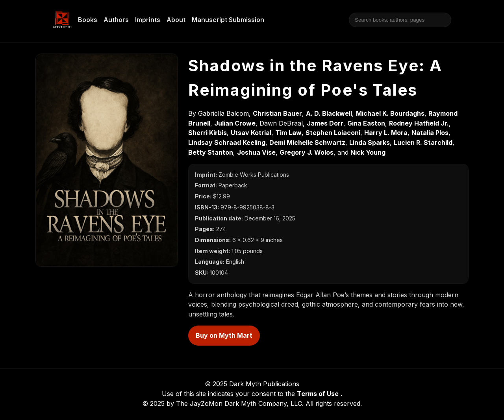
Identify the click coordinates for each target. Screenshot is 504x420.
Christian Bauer (277, 113)
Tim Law (288, 133)
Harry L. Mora (386, 133)
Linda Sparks (370, 142)
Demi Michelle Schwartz (307, 142)
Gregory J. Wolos (307, 152)
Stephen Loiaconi (333, 133)
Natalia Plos (430, 133)
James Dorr (325, 123)
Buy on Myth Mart (224, 335)
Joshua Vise (256, 152)
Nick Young (368, 152)
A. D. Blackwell (329, 113)
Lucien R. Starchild (423, 142)
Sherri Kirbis (208, 133)
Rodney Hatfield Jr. (419, 123)
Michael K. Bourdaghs (390, 113)
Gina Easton (366, 123)
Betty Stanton (211, 152)
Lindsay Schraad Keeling (227, 142)
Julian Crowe (235, 123)
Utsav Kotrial (251, 133)
